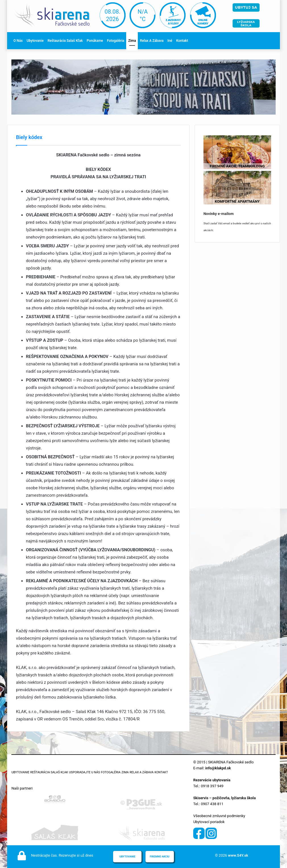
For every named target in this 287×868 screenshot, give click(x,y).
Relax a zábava (152, 41)
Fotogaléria (116, 41)
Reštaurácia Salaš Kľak (65, 41)
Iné (170, 41)
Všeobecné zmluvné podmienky (219, 816)
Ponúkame (95, 41)
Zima (132, 41)
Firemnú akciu (160, 856)
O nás (18, 41)
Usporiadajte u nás (85, 772)
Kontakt (182, 41)
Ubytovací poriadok (209, 822)
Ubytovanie (35, 41)
